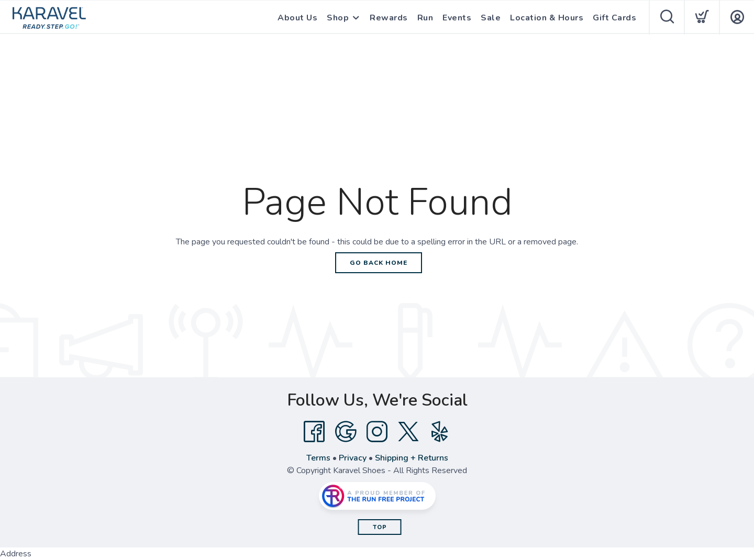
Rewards (389, 18)
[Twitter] (408, 432)
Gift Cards (614, 18)
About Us (297, 18)
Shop (338, 18)
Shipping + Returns (412, 458)
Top (380, 527)
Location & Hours (547, 18)
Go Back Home (379, 263)
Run (425, 18)
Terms (318, 458)
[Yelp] (440, 432)
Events (457, 18)
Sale (491, 18)
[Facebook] (314, 432)
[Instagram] (377, 432)
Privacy (353, 458)
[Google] (346, 432)
